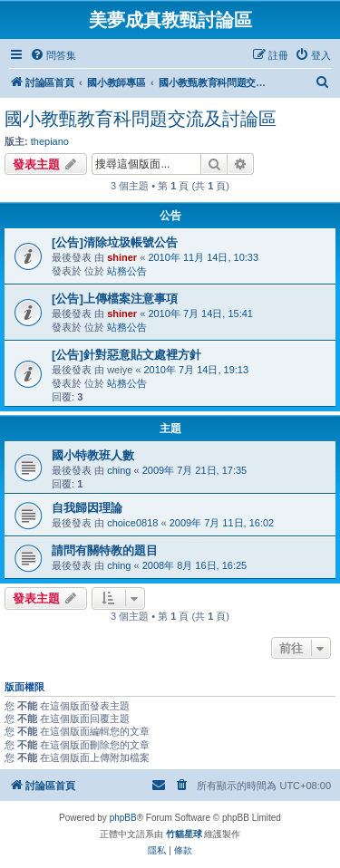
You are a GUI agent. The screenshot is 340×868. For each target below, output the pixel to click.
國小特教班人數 (93, 455)
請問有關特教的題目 (105, 550)
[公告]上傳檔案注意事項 (115, 299)
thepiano (50, 141)
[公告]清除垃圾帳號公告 (115, 242)
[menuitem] (53, 55)
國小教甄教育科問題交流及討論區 (141, 119)
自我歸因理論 (87, 508)
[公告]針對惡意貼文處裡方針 (126, 355)
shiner (122, 257)
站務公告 (127, 271)
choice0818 (132, 523)
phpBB (123, 818)
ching (119, 470)
